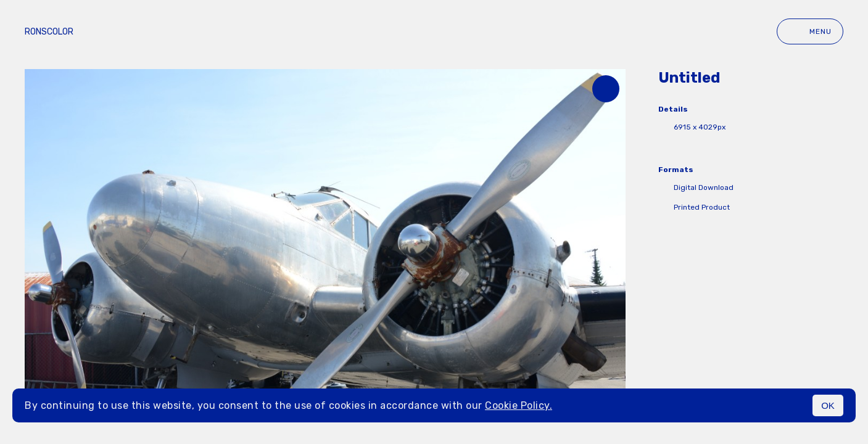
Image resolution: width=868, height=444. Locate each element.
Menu (810, 31)
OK (828, 405)
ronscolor (49, 32)
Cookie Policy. (519, 405)
